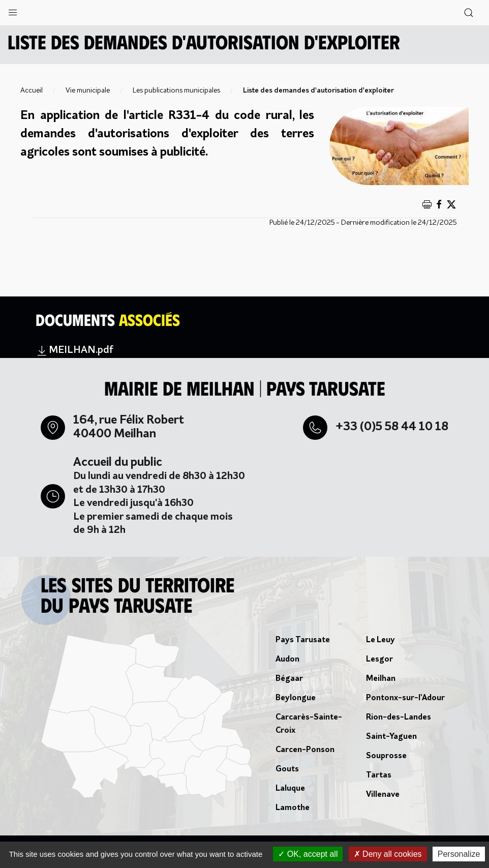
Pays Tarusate (303, 640)
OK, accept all (308, 854)
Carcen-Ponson (305, 750)
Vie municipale (88, 91)
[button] (13, 10)
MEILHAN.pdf (74, 350)
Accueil (32, 91)
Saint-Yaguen (391, 737)
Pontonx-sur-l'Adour (405, 698)
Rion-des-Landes (399, 717)
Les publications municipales (176, 91)
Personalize (459, 854)
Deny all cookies (388, 854)
